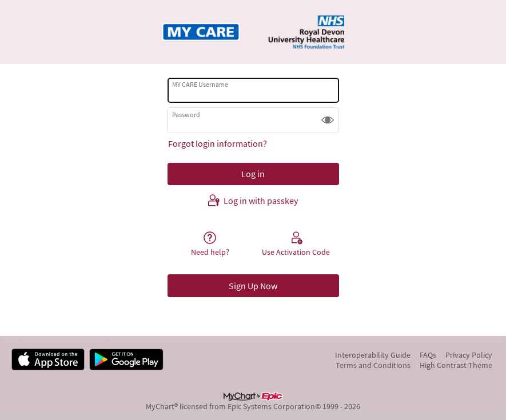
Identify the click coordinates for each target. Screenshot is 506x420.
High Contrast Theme (456, 365)
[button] (328, 120)
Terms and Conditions (373, 365)
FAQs (428, 355)
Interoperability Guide (373, 355)
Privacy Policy (469, 355)
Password (186, 115)
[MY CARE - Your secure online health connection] (253, 32)
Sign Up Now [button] (253, 286)
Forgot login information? (218, 143)
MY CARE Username (200, 84)
